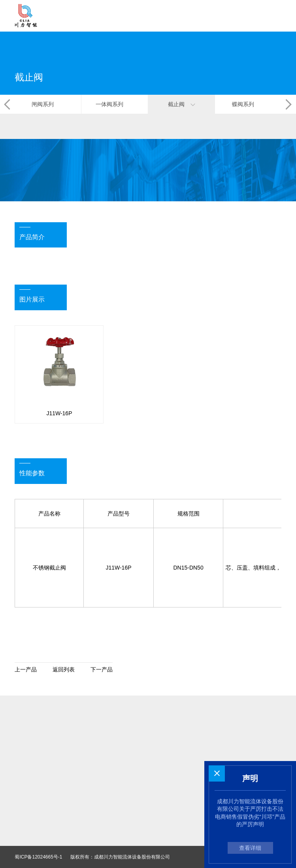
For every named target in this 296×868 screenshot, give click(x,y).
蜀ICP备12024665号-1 (38, 857)
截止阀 (182, 104)
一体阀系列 (115, 104)
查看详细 (250, 848)
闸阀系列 (48, 104)
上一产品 (26, 669)
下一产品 (102, 669)
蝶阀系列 (248, 104)
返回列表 (64, 669)
